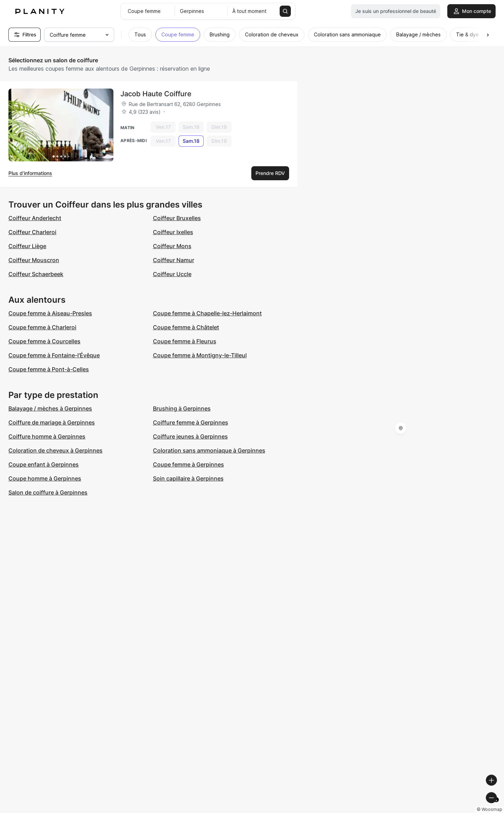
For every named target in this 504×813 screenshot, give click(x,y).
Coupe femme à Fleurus (185, 341)
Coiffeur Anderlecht (35, 218)
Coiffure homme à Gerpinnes (47, 436)
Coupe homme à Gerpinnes (45, 478)
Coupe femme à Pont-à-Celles (49, 369)
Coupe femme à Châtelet (186, 327)
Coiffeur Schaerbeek (36, 274)
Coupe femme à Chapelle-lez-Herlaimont (207, 313)
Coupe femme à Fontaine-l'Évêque (54, 355)
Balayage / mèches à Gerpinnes (50, 408)
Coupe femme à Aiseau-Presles (50, 313)
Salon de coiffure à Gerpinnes (48, 492)
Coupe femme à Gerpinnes (188, 464)
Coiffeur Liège (27, 246)
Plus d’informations (30, 173)
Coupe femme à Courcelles (44, 341)
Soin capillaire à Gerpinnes (188, 478)
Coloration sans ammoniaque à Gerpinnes (209, 450)
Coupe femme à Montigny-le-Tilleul (200, 355)
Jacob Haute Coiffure (156, 94)
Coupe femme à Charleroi (42, 327)
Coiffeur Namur (174, 260)
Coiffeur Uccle (172, 274)
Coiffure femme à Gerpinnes (191, 422)
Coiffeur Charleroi (32, 232)
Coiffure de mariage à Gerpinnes (52, 422)
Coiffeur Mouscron (34, 260)
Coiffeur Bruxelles (177, 218)
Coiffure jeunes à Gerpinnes (190, 436)
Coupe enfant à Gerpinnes (44, 464)
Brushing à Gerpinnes (182, 408)
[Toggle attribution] (496, 807)
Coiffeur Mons (172, 246)
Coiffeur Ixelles (173, 232)
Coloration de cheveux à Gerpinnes (55, 450)
